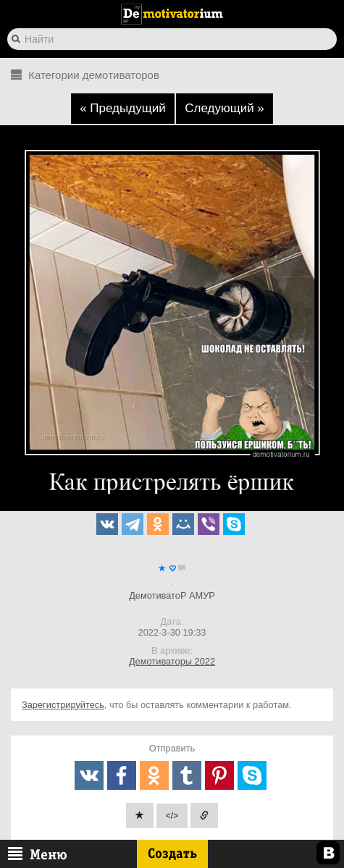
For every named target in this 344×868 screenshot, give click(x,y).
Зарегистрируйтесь (63, 705)
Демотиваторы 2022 (172, 661)
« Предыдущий (122, 108)
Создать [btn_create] (172, 854)
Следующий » (225, 108)
